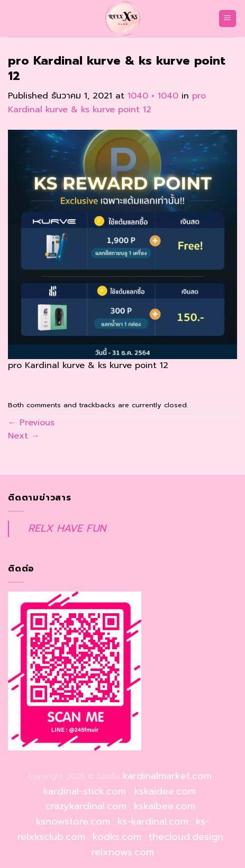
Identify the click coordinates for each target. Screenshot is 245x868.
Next (24, 436)
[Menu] (228, 19)
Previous (31, 423)
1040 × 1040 (153, 96)
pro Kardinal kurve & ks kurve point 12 (107, 103)
